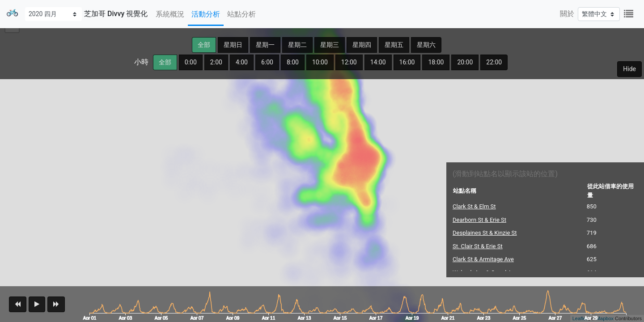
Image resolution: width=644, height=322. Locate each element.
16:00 (407, 62)
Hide (629, 69)
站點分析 (241, 14)
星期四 (362, 45)
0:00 (191, 62)
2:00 (216, 62)
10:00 (320, 62)
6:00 (267, 62)
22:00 (494, 62)
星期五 (394, 45)
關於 (567, 14)
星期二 (297, 45)
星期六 (426, 45)
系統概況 (170, 14)
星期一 (265, 45)
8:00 (293, 62)
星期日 (233, 45)
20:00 (465, 62)
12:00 (349, 62)
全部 (204, 45)
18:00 (436, 62)
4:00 (242, 62)
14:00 (378, 62)
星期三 (330, 45)
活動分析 (206, 14)
